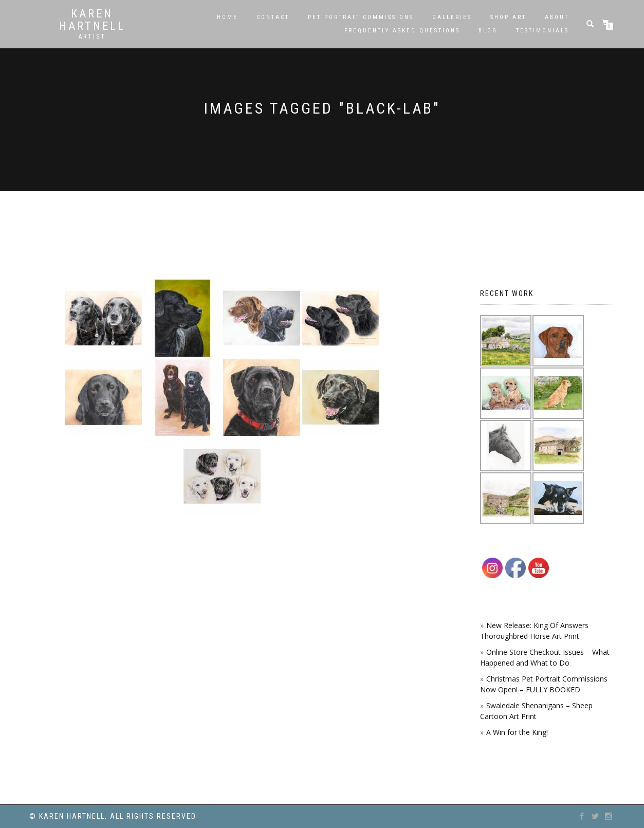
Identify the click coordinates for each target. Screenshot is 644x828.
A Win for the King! (517, 732)
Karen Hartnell (92, 20)
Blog (488, 31)
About (557, 17)
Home (227, 17)
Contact (273, 17)
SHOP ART (508, 17)
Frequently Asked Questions (402, 31)
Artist (92, 36)
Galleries (452, 17)
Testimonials (542, 31)
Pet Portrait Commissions (361, 17)
